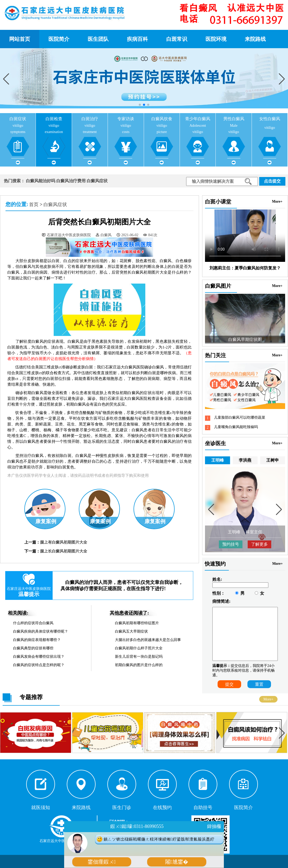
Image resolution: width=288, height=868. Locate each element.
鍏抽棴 (214, 826)
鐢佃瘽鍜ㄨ (102, 862)
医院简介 (59, 39)
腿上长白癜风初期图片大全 (64, 551)
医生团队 (98, 39)
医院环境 (216, 39)
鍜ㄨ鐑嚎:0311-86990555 (137, 826)
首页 (34, 204)
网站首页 (20, 39)
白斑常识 (177, 39)
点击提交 (272, 181)
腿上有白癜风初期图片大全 (64, 542)
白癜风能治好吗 (41, 181)
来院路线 (255, 39)
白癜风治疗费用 (71, 181)
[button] (282, 79)
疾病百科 (137, 39)
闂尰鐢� (177, 862)
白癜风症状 (97, 181)
